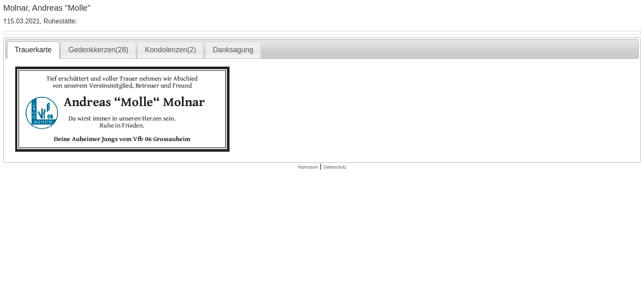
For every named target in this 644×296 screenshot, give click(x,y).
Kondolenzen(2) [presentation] (170, 50)
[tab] (33, 50)
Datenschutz (335, 167)
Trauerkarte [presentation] (33, 50)
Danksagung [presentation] (233, 50)
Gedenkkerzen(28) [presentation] (99, 50)
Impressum (308, 167)
